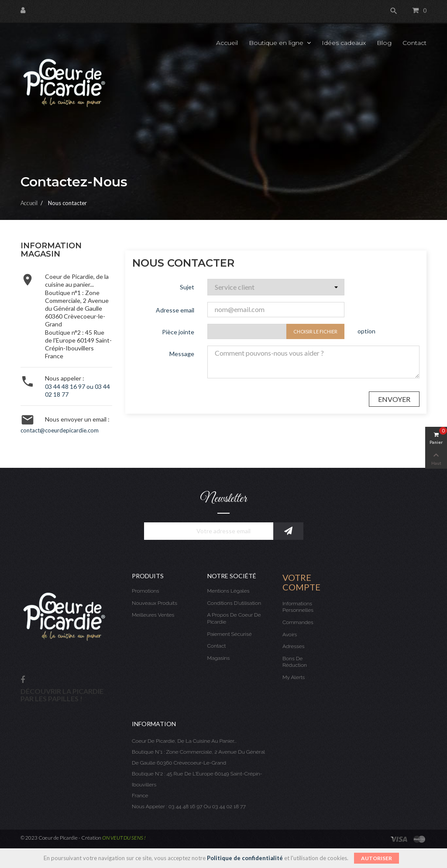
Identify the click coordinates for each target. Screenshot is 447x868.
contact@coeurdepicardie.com (60, 430)
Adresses (293, 646)
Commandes (298, 622)
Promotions (146, 591)
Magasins (219, 658)
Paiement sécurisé (230, 634)
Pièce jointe (178, 332)
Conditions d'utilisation (234, 603)
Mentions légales (229, 591)
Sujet (187, 287)
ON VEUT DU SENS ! (124, 838)
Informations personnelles (298, 607)
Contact (217, 646)
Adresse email (175, 310)
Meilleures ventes (153, 615)
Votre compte (301, 582)
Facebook (23, 680)
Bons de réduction (295, 662)
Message (182, 354)
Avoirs (290, 635)
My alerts (294, 677)
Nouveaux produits (155, 603)
